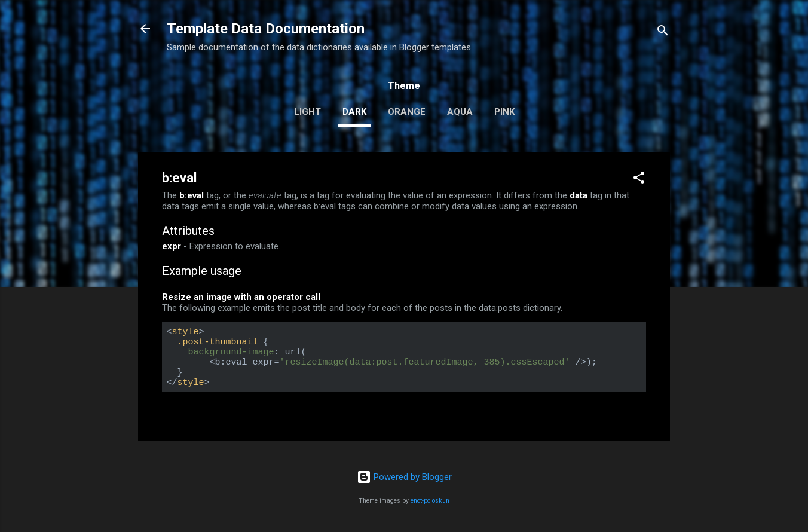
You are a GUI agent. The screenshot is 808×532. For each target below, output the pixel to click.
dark (354, 112)
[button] (639, 180)
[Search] (663, 33)
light (307, 112)
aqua (460, 112)
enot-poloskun (430, 501)
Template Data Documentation (266, 29)
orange (407, 112)
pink (504, 112)
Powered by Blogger (404, 477)
